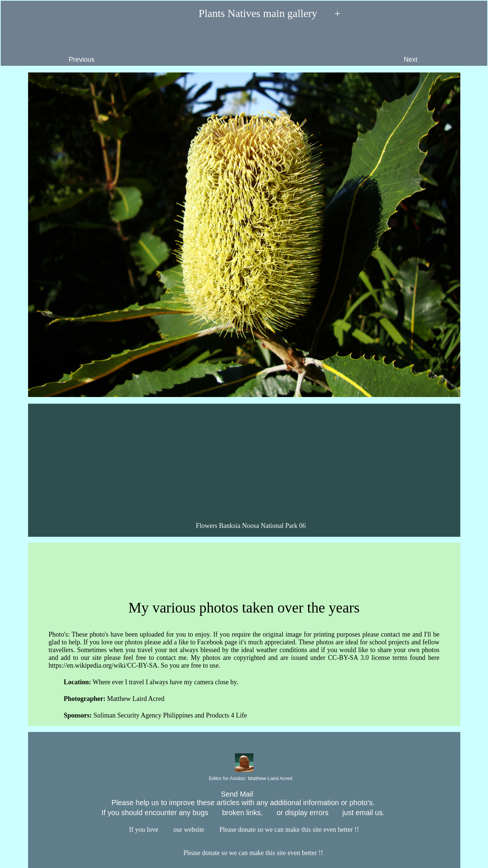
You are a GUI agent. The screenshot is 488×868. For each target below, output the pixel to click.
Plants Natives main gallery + (244, 14)
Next (442, 45)
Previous (51, 45)
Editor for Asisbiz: (244, 779)
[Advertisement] (245, 461)
